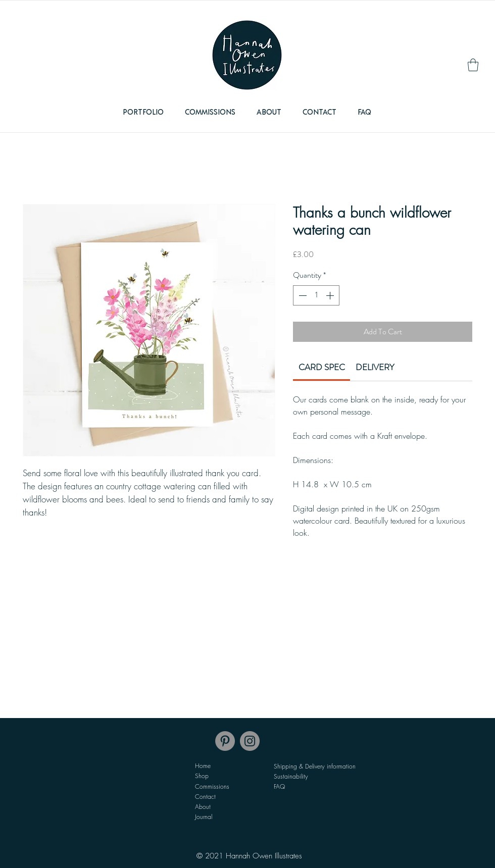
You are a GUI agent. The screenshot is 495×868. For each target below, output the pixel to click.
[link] (473, 65)
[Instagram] (250, 741)
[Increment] (331, 295)
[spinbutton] (316, 295)
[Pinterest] (225, 741)
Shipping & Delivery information (315, 766)
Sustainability (291, 776)
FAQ (279, 786)
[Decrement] (302, 295)
